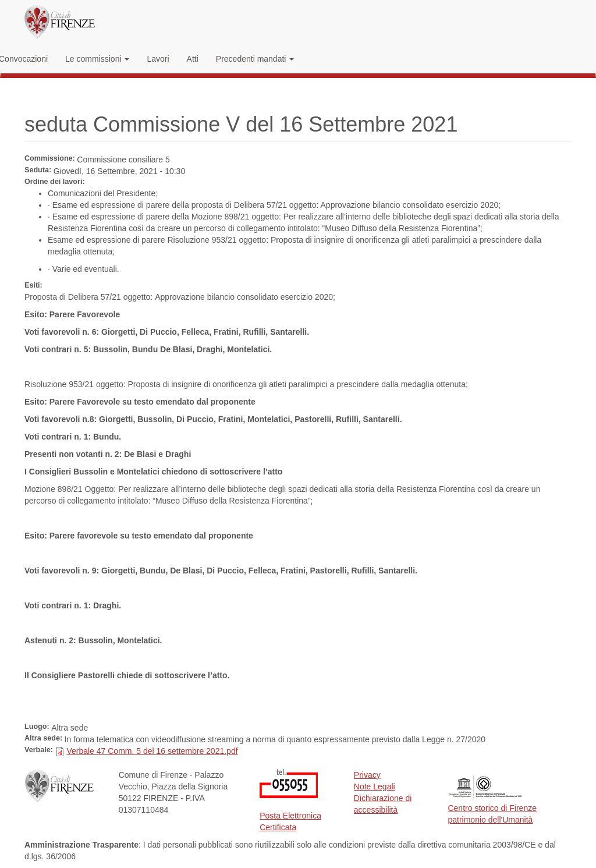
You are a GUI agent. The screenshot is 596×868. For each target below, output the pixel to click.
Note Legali (375, 786)
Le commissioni (97, 59)
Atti (193, 59)
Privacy (367, 775)
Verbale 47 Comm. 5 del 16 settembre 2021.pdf (152, 751)
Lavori (158, 59)
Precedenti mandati (255, 59)
